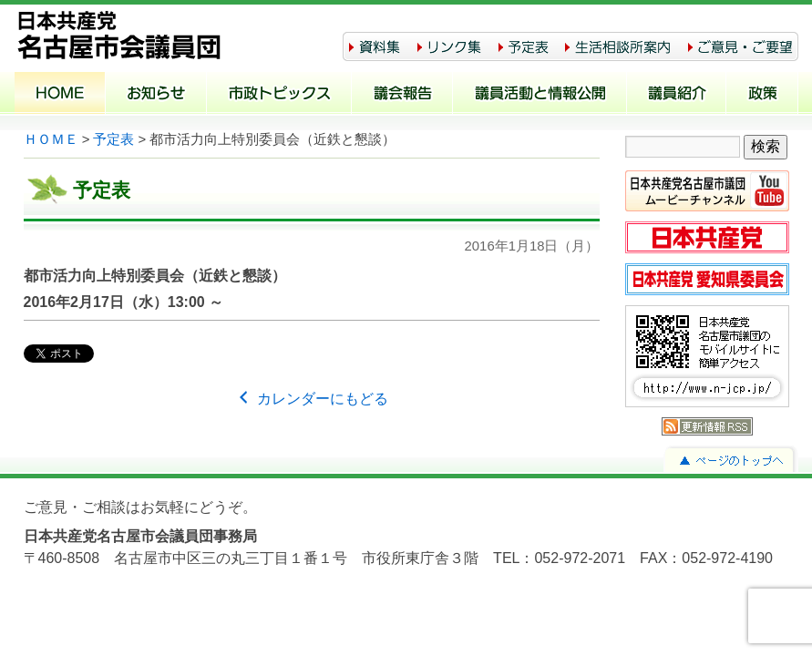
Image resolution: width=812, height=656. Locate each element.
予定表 (113, 139)
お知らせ (156, 95)
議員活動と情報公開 (540, 95)
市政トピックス (279, 95)
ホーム (60, 95)
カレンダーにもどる (311, 399)
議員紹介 (677, 95)
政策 (762, 95)
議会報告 (402, 95)
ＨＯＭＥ (51, 139)
